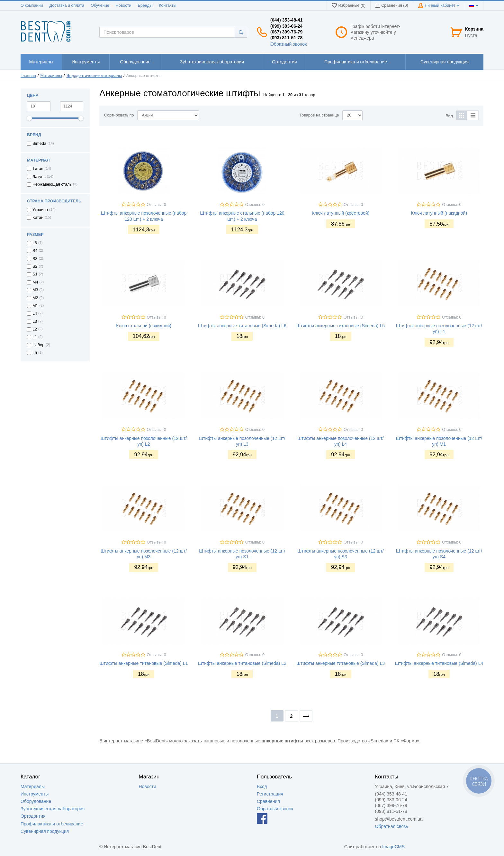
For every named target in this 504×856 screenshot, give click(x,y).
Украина (40, 210)
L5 (35, 353)
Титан (38, 169)
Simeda (39, 144)
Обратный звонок (288, 44)
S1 (35, 274)
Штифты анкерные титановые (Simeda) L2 (242, 663)
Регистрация (270, 794)
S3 (35, 259)
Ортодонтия (33, 816)
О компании (32, 5)
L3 (35, 321)
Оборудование (36, 801)
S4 (35, 251)
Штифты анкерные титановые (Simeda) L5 (341, 326)
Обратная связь (392, 826)
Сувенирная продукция (45, 831)
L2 (35, 329)
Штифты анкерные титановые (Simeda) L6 (242, 326)
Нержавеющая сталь (52, 184)
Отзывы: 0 (157, 205)
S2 (35, 266)
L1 (35, 337)
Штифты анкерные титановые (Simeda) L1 (144, 663)
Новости (124, 5)
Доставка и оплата (67, 5)
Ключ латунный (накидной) (439, 213)
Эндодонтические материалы (94, 76)
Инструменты (35, 794)
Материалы (51, 76)
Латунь (39, 177)
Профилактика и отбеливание (52, 824)
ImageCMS (393, 847)
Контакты (167, 5)
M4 (35, 282)
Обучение (100, 5)
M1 (35, 306)
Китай (38, 218)
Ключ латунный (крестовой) (341, 213)
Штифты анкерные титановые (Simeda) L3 (341, 663)
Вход (262, 786)
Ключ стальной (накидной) (144, 326)
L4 (35, 313)
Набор (38, 345)
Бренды (145, 5)
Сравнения (268, 801)
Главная (28, 76)
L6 (35, 243)
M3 (35, 290)
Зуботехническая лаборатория (53, 809)
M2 (35, 298)
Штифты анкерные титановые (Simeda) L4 (439, 663)
